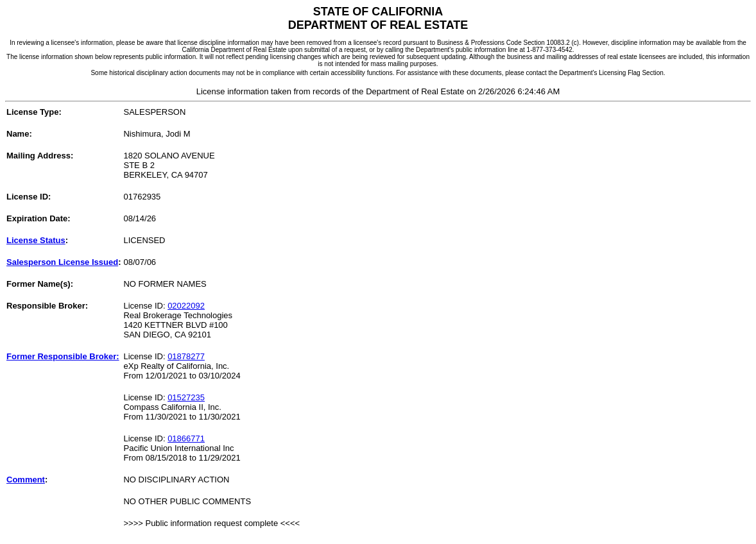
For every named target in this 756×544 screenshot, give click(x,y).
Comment (26, 480)
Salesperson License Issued (62, 262)
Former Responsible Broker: (63, 356)
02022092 (186, 306)
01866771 (186, 438)
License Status (36, 240)
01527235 (186, 397)
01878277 (186, 356)
